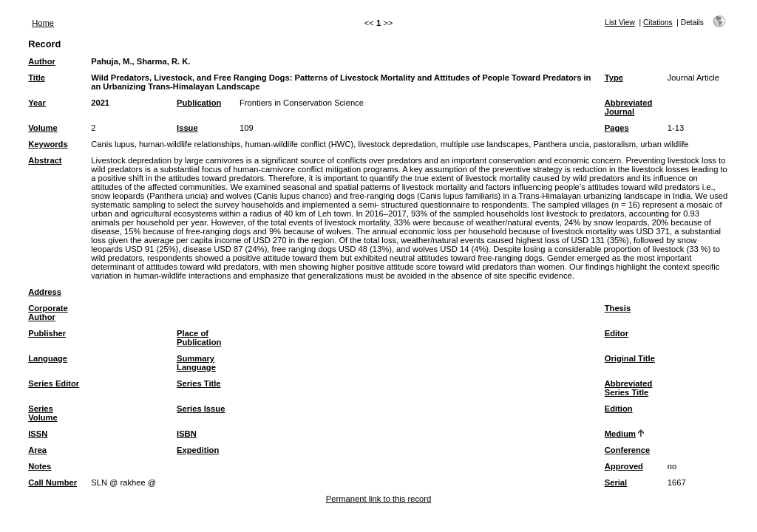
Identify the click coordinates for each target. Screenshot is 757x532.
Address (45, 292)
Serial (616, 482)
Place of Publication (199, 338)
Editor (617, 333)
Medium (620, 434)
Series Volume (43, 413)
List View (620, 23)
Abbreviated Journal (629, 107)
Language (48, 358)
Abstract (45, 160)
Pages (617, 128)
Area (37, 450)
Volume (43, 128)
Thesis (618, 308)
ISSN (38, 434)
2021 (100, 103)
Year (37, 103)
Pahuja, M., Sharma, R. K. (140, 61)
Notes (40, 466)
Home (43, 23)
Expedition (198, 450)
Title (37, 78)
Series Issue (201, 409)
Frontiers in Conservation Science (302, 103)
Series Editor (54, 383)
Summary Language (196, 363)
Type (614, 78)
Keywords (48, 144)
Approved (624, 466)
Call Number (52, 482)
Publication (199, 103)
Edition (619, 409)
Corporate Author (48, 313)
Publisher (47, 333)
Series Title (199, 383)
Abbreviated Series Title (629, 388)
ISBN (187, 434)
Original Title (630, 358)
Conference (628, 450)
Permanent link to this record (378, 499)
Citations (658, 23)
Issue (187, 128)
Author (42, 61)
